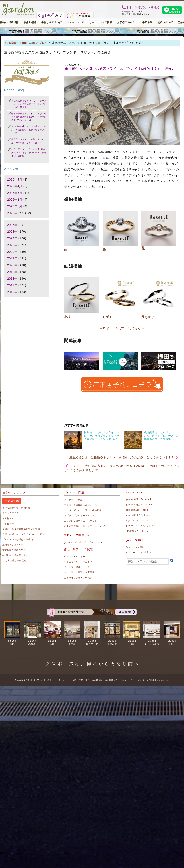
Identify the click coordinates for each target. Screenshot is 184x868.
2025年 (12, 232)
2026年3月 (15, 193)
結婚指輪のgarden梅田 (20, 43)
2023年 (12, 245)
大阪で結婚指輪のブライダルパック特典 (24, 534)
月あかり (148, 317)
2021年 (12, 258)
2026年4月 (15, 186)
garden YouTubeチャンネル (141, 526)
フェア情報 (106, 22)
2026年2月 (15, 200)
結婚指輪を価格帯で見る (15, 555)
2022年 (12, 252)
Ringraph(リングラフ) (138, 531)
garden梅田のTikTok (137, 510)
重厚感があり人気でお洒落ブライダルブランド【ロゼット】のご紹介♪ (119, 69)
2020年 (12, 265)
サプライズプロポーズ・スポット (82, 516)
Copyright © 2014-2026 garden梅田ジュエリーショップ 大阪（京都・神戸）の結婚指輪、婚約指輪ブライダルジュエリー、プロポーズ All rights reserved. (92, 680)
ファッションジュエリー (81, 22)
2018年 (12, 279)
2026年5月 (15, 180)
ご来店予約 (146, 22)
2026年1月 (15, 206)
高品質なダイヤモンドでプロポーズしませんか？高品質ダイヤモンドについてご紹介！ (29, 104)
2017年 (12, 285)
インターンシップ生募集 (139, 553)
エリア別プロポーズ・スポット (81, 521)
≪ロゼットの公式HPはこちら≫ (122, 328)
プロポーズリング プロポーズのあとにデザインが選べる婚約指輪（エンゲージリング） (92, 31)
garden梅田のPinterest (138, 515)
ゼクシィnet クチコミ (137, 520)
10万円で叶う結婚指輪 (14, 561)
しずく (107, 317)
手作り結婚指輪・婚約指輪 (17, 508)
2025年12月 (16, 213)
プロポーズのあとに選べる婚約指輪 (83, 510)
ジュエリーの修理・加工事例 (79, 572)
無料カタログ (165, 22)
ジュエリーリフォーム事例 (78, 562)
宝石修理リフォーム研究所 (78, 578)
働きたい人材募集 (135, 547)
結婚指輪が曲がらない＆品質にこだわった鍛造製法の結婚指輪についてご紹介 (29, 130)
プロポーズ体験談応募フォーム (81, 505)
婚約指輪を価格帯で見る (15, 550)
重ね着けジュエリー (13, 545)
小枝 (67, 317)
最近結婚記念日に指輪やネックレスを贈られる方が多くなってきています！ (122, 457)
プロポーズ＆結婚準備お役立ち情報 (21, 529)
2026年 (12, 225)
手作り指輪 (30, 22)
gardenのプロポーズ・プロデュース (83, 542)
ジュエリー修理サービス (77, 567)
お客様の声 (8, 524)
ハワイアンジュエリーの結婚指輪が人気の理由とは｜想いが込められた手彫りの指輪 (29, 152)
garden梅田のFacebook (139, 499)
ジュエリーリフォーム (76, 557)
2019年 (12, 272)
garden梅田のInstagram (139, 505)
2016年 (12, 292)
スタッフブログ (11, 513)
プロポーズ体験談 (73, 500)
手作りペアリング (51, 22)
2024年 (12, 238)
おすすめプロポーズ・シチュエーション (85, 526)
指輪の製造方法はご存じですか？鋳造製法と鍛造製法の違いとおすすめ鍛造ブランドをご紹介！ (29, 117)
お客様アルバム (126, 22)
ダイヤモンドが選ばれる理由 (18, 540)
